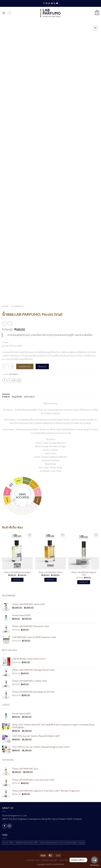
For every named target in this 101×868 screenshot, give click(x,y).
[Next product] (4, 324)
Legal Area (64, 860)
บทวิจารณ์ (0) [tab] (29, 397)
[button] (4, 13)
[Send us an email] (52, 3)
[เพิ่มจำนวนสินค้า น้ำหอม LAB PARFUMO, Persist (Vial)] (12, 366)
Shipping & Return (49, 860)
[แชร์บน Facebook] (5, 380)
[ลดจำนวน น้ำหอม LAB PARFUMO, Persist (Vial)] (4, 366)
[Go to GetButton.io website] (94, 865)
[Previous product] (10, 324)
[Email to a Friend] (19, 380)
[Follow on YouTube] (57, 3)
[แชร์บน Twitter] (14, 380)
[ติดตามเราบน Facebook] (44, 3)
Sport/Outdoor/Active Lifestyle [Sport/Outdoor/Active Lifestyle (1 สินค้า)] (58, 843)
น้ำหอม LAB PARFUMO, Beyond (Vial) (84, 574)
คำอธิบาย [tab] (6, 397)
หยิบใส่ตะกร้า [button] (84, 582)
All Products (17, 306)
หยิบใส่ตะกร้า (25, 367)
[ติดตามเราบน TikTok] (49, 3)
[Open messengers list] (94, 860)
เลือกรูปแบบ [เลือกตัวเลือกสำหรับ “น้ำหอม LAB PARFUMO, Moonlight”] (17, 580)
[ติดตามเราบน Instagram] (47, 3)
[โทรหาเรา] (54, 3)
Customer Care (33, 860)
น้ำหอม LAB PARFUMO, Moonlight (17, 572)
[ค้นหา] (10, 13)
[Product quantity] (8, 366)
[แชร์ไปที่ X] (9, 380)
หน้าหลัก (5, 306)
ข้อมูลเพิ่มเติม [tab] (17, 397)
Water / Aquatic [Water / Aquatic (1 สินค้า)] (78, 843)
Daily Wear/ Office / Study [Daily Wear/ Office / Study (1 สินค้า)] (34, 843)
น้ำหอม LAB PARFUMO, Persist (50, 572)
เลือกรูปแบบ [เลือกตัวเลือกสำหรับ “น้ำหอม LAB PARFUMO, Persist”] (50, 580)
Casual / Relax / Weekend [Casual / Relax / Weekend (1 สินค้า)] (13, 843)
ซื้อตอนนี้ (42, 367)
